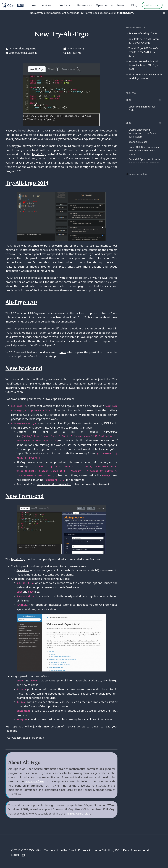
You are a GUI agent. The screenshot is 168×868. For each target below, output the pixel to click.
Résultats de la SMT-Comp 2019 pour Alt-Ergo (144, 41)
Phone (82, 850)
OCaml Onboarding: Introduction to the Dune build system (142, 133)
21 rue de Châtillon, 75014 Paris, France (114, 850)
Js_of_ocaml (40, 333)
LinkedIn (61, 850)
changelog (41, 322)
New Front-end (25, 496)
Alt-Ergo (97, 135)
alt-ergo (77, 53)
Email (72, 850)
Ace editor (23, 570)
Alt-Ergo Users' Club (78, 814)
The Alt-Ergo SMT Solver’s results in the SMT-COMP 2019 (143, 52)
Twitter (49, 850)
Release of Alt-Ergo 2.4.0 (143, 33)
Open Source (104, 5)
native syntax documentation (99, 596)
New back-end (24, 368)
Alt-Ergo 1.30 (21, 302)
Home (32, 5)
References (84, 5)
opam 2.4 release (138, 142)
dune (63, 352)
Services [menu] (46, 5)
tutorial (67, 605)
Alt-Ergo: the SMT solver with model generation (145, 76)
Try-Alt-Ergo (48, 131)
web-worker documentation (54, 484)
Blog (134, 5)
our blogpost (103, 131)
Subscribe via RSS (136, 174)
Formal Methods (28, 53)
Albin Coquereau (27, 49)
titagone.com (125, 13)
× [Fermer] (164, 13)
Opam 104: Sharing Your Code (142, 108)
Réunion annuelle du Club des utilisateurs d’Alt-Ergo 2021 (144, 65)
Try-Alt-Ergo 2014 (27, 183)
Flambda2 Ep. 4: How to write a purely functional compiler (145, 161)
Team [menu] (121, 5)
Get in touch (152, 5)
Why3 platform (34, 781)
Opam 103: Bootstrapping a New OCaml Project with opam (144, 151)
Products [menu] (65, 5)
